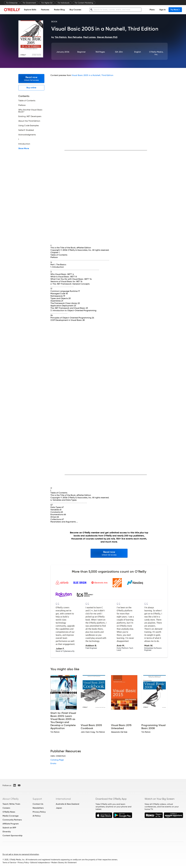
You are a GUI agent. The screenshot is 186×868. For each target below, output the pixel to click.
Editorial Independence (40, 863)
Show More (24, 148)
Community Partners (12, 820)
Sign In (162, 10)
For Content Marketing (84, 3)
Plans (152, 10)
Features (45, 10)
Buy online (31, 88)
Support (37, 799)
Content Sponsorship (12, 836)
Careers (6, 808)
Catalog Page (57, 760)
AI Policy (37, 816)
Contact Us (38, 804)
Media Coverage (11, 816)
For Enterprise (12, 3)
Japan (59, 808)
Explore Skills (30, 10)
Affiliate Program (11, 824)
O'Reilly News (9, 812)
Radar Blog (59, 10)
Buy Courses (75, 10)
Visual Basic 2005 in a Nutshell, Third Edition (92, 75)
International (63, 799)
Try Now (175, 10)
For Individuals (64, 3)
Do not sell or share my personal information (21, 854)
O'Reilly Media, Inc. (156, 53)
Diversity (7, 832)
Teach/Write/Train (11, 804)
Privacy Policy (39, 812)
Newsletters (38, 808)
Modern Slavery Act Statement (64, 863)
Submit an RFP (9, 828)
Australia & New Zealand (67, 804)
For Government (29, 3)
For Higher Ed (47, 3)
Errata (53, 763)
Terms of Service (9, 863)
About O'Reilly (11, 799)
